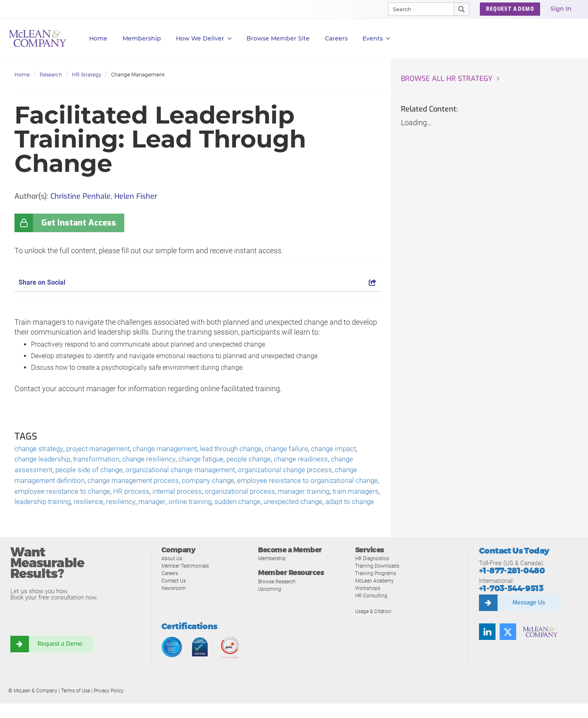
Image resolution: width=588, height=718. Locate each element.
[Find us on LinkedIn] (487, 646)
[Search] (417, 9)
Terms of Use (76, 705)
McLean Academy (376, 595)
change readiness (316, 460)
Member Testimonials (187, 580)
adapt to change (68, 516)
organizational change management (189, 472)
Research (51, 75)
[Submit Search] (462, 9)
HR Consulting (372, 610)
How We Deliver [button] (204, 39)
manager (210, 505)
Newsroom (174, 603)
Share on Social (197, 282)
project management (103, 449)
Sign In (561, 9)
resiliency (178, 505)
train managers (39, 505)
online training (250, 505)
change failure (305, 449)
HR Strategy (87, 75)
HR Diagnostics (373, 573)
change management (175, 449)
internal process (210, 494)
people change (261, 460)
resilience (145, 505)
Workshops (368, 603)
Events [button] (376, 39)
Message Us (529, 617)
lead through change (245, 449)
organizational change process (300, 472)
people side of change (92, 472)
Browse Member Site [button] (278, 38)
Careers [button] (336, 38)
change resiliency (156, 460)
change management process (141, 483)
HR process (163, 494)
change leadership (44, 460)
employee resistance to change (91, 494)
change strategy (40, 449)
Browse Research (279, 596)
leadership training (97, 505)
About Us (172, 573)
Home (98, 38)
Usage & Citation (375, 626)
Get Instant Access (79, 223)
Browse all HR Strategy (448, 79)
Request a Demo (60, 659)
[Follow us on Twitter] (508, 646)
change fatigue (211, 460)
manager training (344, 494)
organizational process (276, 494)
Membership (142, 38)
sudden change (301, 505)
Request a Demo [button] (510, 9)
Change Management (138, 75)
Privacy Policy (109, 705)
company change (220, 483)
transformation (101, 460)
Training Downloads (378, 580)
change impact (354, 449)
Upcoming (270, 603)
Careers (171, 588)
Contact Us (174, 595)
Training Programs (377, 588)
